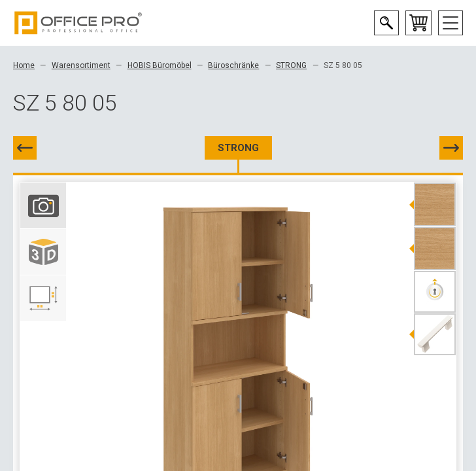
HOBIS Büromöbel (160, 65)
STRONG (291, 65)
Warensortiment (81, 65)
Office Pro (78, 23)
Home (24, 65)
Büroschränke (233, 65)
